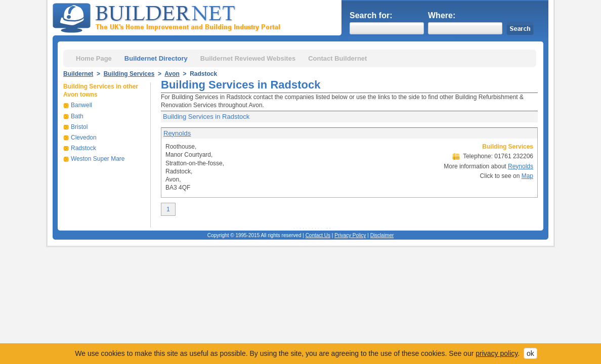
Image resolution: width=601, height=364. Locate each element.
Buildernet (78, 74)
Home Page (94, 58)
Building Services (129, 74)
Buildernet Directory (156, 58)
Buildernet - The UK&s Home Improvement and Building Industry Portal (168, 17)
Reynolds (177, 133)
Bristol (79, 127)
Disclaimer (382, 235)
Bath (77, 116)
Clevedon (84, 138)
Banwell (81, 105)
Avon (172, 74)
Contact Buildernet (337, 58)
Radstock (83, 148)
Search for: (371, 15)
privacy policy (497, 353)
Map (527, 176)
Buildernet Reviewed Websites (248, 58)
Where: (442, 15)
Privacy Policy (350, 235)
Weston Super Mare (98, 159)
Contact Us (318, 235)
